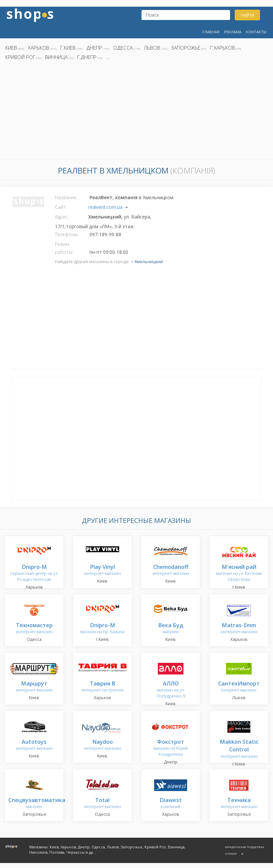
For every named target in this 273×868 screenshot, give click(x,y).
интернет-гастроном (103, 687)
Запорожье (186, 48)
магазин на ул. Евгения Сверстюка (239, 573)
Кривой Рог (20, 57)
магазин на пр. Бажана (102, 629)
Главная (211, 32)
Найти (247, 15)
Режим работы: (64, 248)
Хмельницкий (149, 262)
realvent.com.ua (105, 207)
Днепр (94, 48)
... (108, 57)
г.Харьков (223, 48)
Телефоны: (67, 234)
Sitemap (231, 854)
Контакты (256, 32)
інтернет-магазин (239, 687)
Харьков (39, 48)
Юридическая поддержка (244, 847)
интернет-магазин (103, 570)
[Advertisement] (136, 112)
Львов (152, 48)
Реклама (233, 32)
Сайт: (61, 207)
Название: (66, 197)
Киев (11, 48)
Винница (56, 57)
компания (171, 804)
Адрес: (62, 217)
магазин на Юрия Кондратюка (171, 748)
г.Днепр (87, 57)
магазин (171, 629)
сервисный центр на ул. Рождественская (34, 573)
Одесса (123, 48)
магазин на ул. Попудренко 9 (171, 690)
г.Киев (68, 48)
